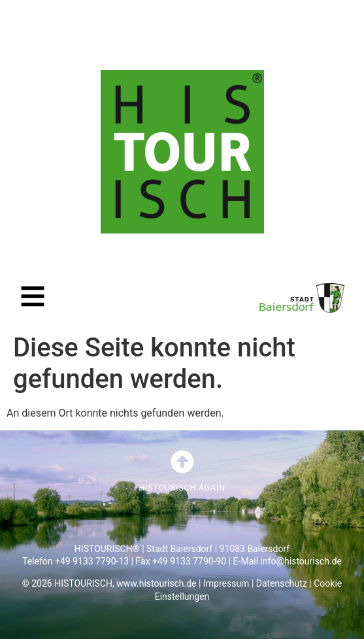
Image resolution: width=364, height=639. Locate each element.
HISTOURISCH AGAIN (182, 488)
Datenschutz (282, 583)
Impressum (226, 583)
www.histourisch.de (156, 583)
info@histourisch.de (301, 561)
